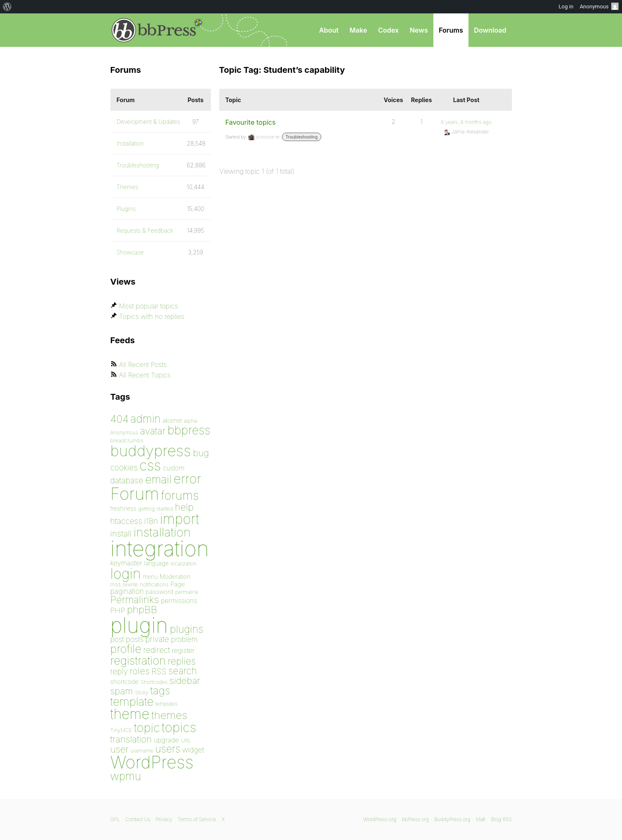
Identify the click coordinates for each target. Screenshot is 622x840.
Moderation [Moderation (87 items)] (175, 577)
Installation (131, 143)
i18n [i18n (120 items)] (151, 521)
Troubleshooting (302, 137)
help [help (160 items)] (184, 507)
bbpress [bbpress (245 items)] (189, 430)
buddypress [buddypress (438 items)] (151, 451)
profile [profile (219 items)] (126, 649)
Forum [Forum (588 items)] (135, 494)
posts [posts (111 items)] (135, 639)
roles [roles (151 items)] (140, 671)
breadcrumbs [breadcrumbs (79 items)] (127, 440)
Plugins (126, 209)
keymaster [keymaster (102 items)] (126, 563)
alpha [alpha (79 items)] (190, 421)
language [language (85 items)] (156, 563)
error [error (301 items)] (187, 479)
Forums (451, 30)
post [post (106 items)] (117, 639)
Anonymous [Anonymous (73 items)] (124, 433)
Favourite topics (251, 122)
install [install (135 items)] (121, 533)
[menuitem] (7, 7)
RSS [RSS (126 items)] (159, 671)
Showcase (131, 252)
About (329, 30)
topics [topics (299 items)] (179, 727)
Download (490, 30)
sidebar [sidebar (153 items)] (185, 680)
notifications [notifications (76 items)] (154, 584)
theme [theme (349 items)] (130, 714)
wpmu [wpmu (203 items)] (126, 776)
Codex (389, 30)
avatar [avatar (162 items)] (153, 431)
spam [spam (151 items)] (122, 691)
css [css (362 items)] (150, 465)
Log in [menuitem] (566, 6)
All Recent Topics (145, 375)
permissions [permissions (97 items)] (179, 601)
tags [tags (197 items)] (160, 690)
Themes (128, 187)
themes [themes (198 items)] (169, 715)
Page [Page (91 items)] (178, 584)
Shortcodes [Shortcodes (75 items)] (154, 682)
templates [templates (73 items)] (167, 704)
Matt (481, 819)
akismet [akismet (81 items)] (172, 421)
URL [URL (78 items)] (186, 740)
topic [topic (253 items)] (147, 728)
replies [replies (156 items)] (182, 661)
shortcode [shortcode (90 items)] (125, 682)
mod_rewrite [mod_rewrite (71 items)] (124, 584)
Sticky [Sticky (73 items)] (141, 692)
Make (358, 30)
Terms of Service (197, 819)
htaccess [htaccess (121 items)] (126, 521)
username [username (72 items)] (142, 751)
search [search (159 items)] (182, 671)
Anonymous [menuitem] (599, 6)
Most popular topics (149, 306)
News (419, 30)
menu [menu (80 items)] (150, 577)
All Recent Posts (143, 365)
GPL (115, 819)
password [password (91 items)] (159, 592)
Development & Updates (148, 122)
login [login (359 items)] (126, 574)
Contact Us (138, 819)
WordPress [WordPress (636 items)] (152, 762)
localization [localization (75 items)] (184, 564)
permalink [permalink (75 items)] (187, 592)
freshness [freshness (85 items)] (123, 508)
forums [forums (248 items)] (180, 495)
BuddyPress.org (453, 819)
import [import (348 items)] (179, 519)
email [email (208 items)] (158, 479)
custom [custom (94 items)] (174, 468)
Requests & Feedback (145, 230)
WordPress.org (380, 819)
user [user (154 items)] (120, 749)
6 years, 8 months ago (466, 122)
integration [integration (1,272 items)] (160, 548)
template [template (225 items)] (132, 702)
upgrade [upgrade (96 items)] (166, 740)
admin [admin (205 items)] (146, 419)
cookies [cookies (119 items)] (124, 468)
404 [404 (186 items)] (120, 419)
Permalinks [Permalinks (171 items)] (135, 600)
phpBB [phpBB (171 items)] (142, 610)
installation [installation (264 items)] (162, 532)
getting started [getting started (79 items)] (155, 509)
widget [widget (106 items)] (193, 750)
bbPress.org (154, 30)
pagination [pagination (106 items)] (127, 591)
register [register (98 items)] (183, 650)
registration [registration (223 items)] (138, 661)
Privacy (164, 819)
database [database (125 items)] (127, 480)
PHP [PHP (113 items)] (118, 610)
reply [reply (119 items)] (119, 672)
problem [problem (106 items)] (184, 639)
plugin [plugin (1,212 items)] (139, 625)
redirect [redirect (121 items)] (157, 650)
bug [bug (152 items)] (201, 453)
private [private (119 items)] (157, 639)
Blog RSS (502, 819)
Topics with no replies (152, 316)
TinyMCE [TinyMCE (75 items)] (121, 730)
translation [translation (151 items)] (131, 739)
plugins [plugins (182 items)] (187, 629)
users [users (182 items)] (168, 749)
